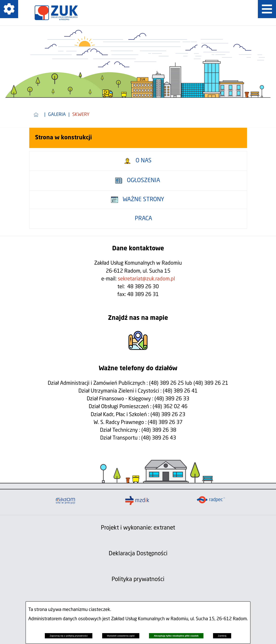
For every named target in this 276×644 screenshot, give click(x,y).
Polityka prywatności (138, 580)
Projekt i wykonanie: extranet (138, 528)
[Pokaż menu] (267, 9)
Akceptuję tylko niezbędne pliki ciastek (176, 636)
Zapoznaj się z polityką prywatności (69, 636)
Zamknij (222, 636)
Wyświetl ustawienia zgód (121, 636)
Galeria (57, 115)
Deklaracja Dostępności (138, 554)
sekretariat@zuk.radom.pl (146, 279)
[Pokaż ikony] (9, 9)
